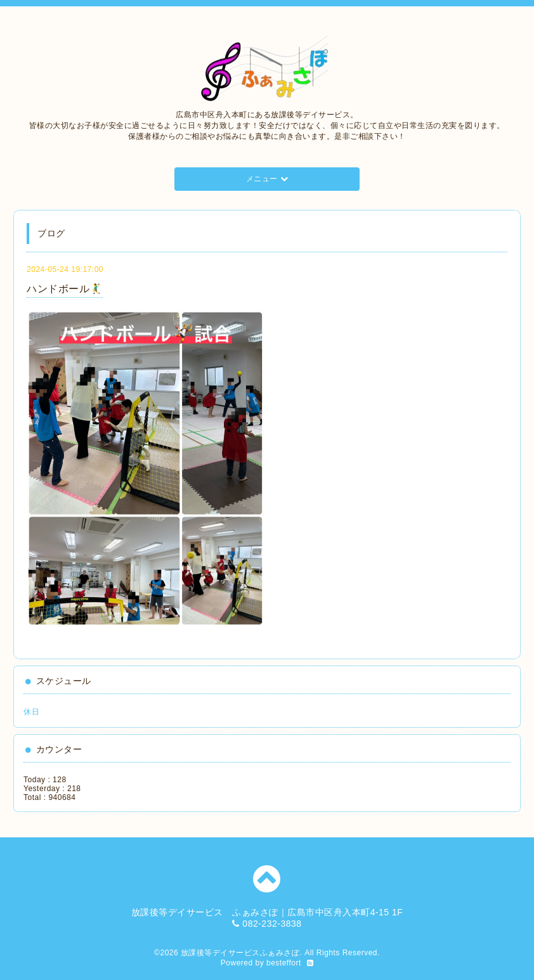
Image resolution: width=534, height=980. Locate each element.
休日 (31, 712)
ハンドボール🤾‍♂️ (65, 289)
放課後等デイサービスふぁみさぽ (240, 953)
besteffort (284, 963)
